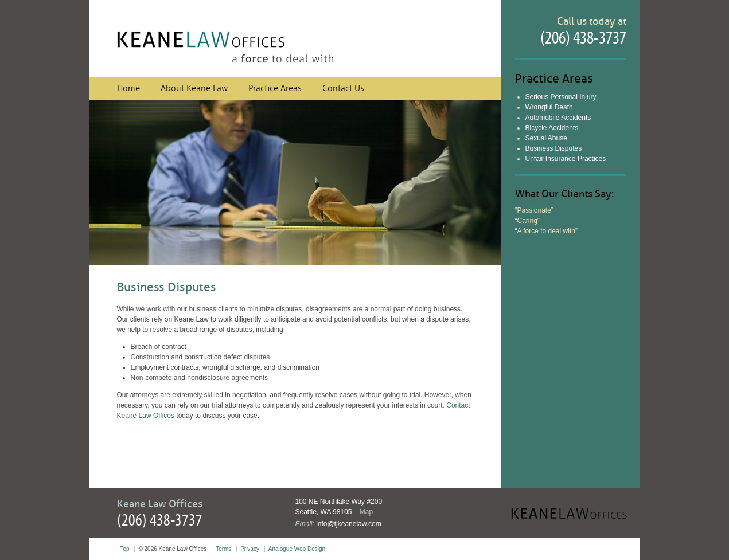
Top (125, 549)
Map (366, 512)
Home (128, 88)
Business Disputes (554, 148)
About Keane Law (194, 88)
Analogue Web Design (297, 549)
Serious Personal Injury (561, 97)
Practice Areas (275, 88)
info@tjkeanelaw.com (349, 524)
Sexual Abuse (546, 138)
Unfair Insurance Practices (566, 159)
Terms (223, 549)
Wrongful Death (549, 107)
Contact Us (343, 88)
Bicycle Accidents (552, 128)
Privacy (250, 549)
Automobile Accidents (558, 118)
